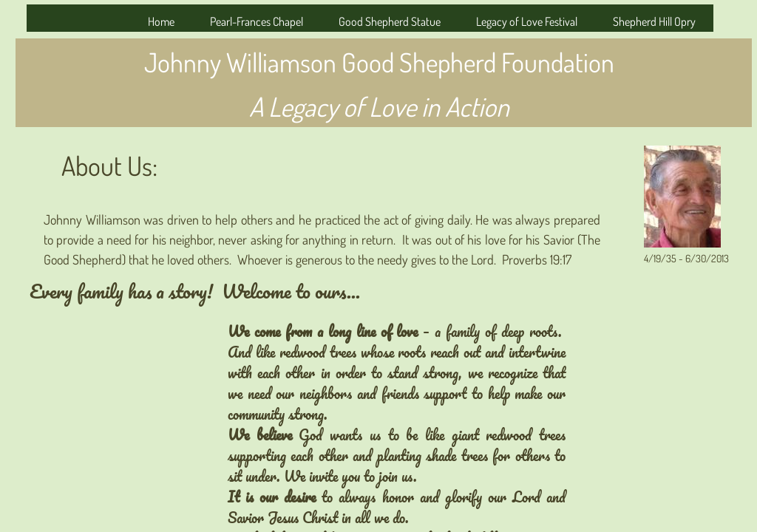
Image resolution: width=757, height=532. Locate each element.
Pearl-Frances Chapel (257, 21)
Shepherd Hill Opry (654, 21)
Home (161, 21)
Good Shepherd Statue (390, 21)
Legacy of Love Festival (527, 21)
